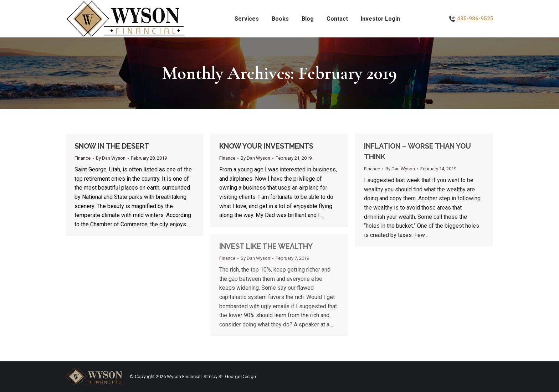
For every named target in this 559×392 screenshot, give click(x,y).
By (111, 158)
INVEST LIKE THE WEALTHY (266, 246)
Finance (83, 158)
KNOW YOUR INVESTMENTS (266, 146)
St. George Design (237, 376)
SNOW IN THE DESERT (112, 146)
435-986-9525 (475, 19)
